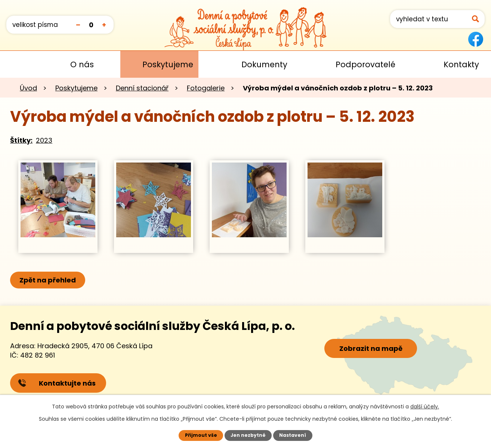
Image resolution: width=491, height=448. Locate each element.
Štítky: (21, 140)
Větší (104, 24)
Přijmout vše (200, 435)
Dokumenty (264, 64)
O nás (82, 64)
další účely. (425, 407)
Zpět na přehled (48, 280)
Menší (78, 24)
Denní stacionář (142, 88)
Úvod (17, 64)
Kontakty (461, 64)
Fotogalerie (206, 88)
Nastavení (293, 435)
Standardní (91, 24)
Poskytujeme (168, 64)
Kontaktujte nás (57, 384)
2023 (44, 140)
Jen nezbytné (248, 435)
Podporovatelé (365, 64)
